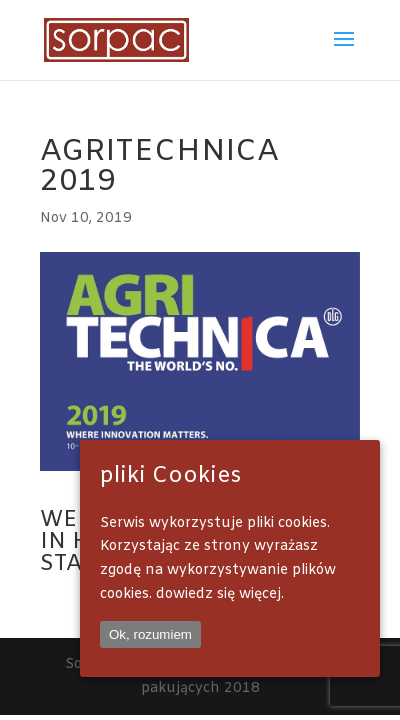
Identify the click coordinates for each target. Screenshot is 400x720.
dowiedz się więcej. (220, 594)
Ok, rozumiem (150, 634)
